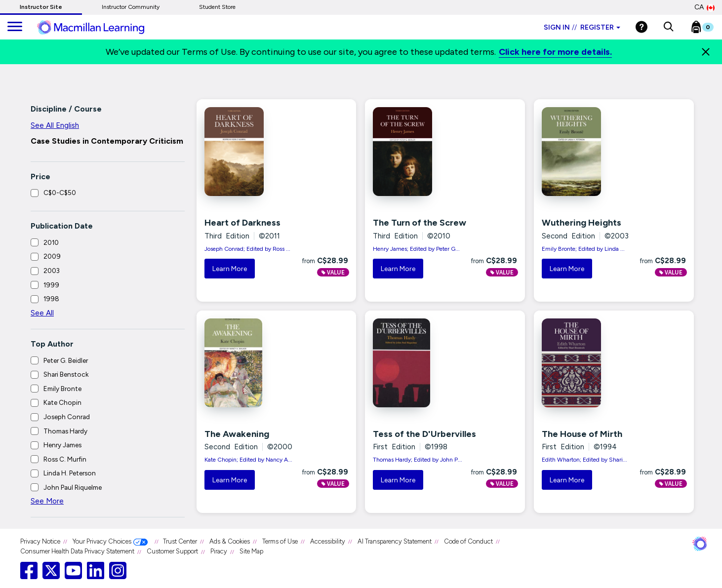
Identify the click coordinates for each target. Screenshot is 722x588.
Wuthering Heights (582, 223)
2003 (52, 271)
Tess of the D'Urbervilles (424, 434)
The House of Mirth (582, 434)
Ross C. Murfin (65, 459)
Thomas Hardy (65, 431)
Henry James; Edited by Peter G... (416, 249)
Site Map (251, 551)
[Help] (642, 27)
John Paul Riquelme (73, 487)
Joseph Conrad (67, 417)
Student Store (217, 7)
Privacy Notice (40, 541)
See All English (55, 125)
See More (47, 501)
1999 (51, 285)
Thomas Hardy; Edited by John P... (418, 460)
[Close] (706, 52)
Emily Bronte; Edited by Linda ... (583, 249)
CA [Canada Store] (704, 7)
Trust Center (180, 541)
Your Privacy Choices (102, 541)
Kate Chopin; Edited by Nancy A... (248, 460)
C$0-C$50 (60, 193)
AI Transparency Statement (395, 541)
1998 (51, 299)
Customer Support (172, 551)
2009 (52, 256)
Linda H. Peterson (70, 473)
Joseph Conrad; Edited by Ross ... (247, 249)
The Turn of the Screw (420, 223)
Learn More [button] (230, 269)
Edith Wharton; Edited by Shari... (584, 460)
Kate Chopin (62, 402)
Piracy (219, 551)
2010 (51, 242)
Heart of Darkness (242, 223)
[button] (668, 27)
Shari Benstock (66, 374)
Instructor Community (131, 7)
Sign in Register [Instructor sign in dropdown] (582, 27)
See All (42, 313)
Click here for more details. (555, 52)
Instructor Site (41, 7)
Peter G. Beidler (66, 360)
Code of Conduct (468, 541)
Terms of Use (280, 541)
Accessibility (328, 541)
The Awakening (237, 434)
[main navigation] (15, 27)
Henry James (62, 445)
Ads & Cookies (230, 541)
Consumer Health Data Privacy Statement (77, 551)
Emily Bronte (62, 389)
